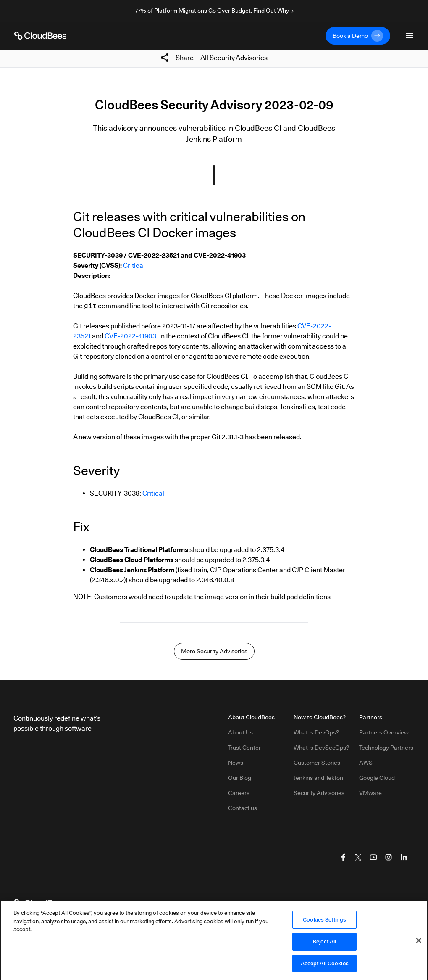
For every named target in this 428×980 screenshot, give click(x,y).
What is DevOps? (316, 732)
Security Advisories (319, 793)
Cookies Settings (324, 922)
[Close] (419, 943)
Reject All (324, 944)
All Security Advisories (234, 58)
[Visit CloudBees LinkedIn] (404, 857)
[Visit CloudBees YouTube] (373, 857)
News (236, 763)
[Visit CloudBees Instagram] (389, 857)
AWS (366, 763)
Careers (239, 793)
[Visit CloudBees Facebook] (343, 857)
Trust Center (244, 748)
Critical (134, 265)
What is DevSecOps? (321, 748)
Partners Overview (384, 732)
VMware (370, 793)
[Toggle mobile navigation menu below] (410, 36)
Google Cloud (377, 778)
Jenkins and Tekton (318, 778)
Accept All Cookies (325, 966)
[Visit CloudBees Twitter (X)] (358, 857)
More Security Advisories (214, 651)
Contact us (243, 808)
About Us (240, 732)
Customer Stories (317, 763)
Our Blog (240, 778)
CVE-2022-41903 (130, 336)
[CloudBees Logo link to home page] (40, 36)
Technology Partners (386, 748)
